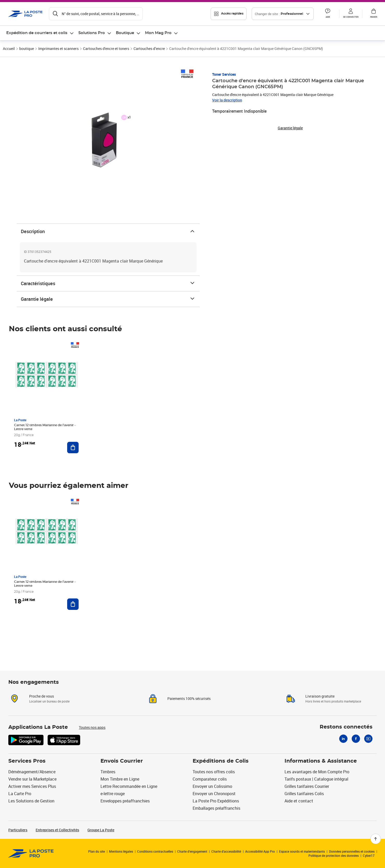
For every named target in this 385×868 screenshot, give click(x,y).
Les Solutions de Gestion (31, 801)
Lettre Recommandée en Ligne (129, 786)
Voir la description (227, 100)
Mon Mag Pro (158, 33)
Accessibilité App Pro (260, 851)
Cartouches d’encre (149, 49)
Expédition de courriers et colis (37, 33)
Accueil (9, 49)
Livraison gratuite (320, 696)
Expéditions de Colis (221, 761)
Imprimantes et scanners (58, 49)
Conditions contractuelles (155, 851)
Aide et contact (299, 801)
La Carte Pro (20, 794)
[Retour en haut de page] (376, 839)
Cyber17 (369, 856)
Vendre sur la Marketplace (32, 779)
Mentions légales (121, 851)
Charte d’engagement (192, 851)
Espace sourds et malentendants (302, 851)
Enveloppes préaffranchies (125, 801)
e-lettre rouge (113, 794)
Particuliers (18, 830)
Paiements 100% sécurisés (189, 698)
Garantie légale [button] (290, 128)
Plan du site (97, 851)
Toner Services (224, 74)
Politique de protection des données (334, 856)
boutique (27, 49)
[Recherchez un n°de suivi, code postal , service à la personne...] (96, 14)
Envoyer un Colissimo (212, 786)
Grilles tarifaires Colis (304, 794)
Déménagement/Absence (32, 772)
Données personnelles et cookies (352, 851)
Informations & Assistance (321, 761)
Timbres (108, 772)
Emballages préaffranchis (216, 808)
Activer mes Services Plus (32, 786)
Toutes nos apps (92, 727)
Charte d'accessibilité (226, 851)
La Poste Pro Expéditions (216, 801)
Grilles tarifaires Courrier (307, 786)
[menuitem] (40, 33)
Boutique (125, 33)
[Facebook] (356, 739)
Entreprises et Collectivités (57, 830)
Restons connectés (346, 727)
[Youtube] (368, 739)
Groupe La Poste (101, 830)
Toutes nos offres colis (214, 772)
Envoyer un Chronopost (214, 794)
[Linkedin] (343, 739)
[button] (328, 14)
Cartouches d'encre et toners (106, 49)
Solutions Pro (92, 33)
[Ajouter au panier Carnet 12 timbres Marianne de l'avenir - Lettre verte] (73, 448)
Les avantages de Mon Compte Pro (317, 772)
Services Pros (27, 761)
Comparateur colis (210, 779)
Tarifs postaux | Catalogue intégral (316, 779)
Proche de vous (42, 696)
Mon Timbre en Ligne (120, 779)
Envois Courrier (122, 761)
